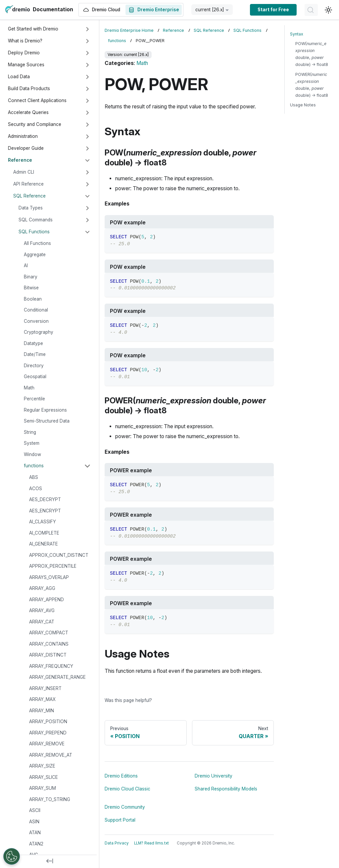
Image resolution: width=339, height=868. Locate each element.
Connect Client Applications (37, 100)
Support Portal (120, 820)
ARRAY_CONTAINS (49, 644)
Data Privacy (117, 843)
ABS (34, 477)
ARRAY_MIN (42, 711)
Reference (20, 160)
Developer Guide (26, 148)
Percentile (34, 399)
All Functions (37, 243)
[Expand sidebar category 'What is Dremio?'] (87, 41)
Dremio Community (125, 807)
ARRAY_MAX (42, 699)
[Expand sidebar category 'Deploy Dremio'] (87, 53)
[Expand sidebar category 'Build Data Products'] (87, 89)
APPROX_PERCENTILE (53, 566)
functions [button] (34, 466)
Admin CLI (24, 172)
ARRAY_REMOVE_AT (51, 755)
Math (29, 388)
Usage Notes (303, 105)
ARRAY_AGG (42, 588)
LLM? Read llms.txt (151, 843)
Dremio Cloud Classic (127, 789)
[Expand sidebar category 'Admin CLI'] (87, 172)
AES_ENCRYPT (45, 511)
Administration (23, 136)
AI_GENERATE (44, 544)
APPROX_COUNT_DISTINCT (59, 555)
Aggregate (35, 255)
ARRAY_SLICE (44, 777)
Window (32, 454)
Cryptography (39, 332)
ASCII (35, 810)
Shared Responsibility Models (226, 789)
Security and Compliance (35, 124)
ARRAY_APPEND (47, 600)
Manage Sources (26, 65)
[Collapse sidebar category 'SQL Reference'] (87, 196)
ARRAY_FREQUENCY (51, 666)
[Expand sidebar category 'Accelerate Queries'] (87, 113)
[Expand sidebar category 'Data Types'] (87, 208)
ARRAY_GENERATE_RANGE (57, 677)
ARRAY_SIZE (42, 766)
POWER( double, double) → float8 (312, 85)
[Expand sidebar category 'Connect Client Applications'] (87, 101)
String (30, 432)
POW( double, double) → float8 (312, 54)
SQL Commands (36, 220)
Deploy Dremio (24, 53)
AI (26, 265)
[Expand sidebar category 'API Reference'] (87, 184)
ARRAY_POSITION (48, 722)
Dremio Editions (121, 776)
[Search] (311, 10)
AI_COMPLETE (44, 533)
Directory (34, 366)
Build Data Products (29, 88)
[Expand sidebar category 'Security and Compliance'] (87, 125)
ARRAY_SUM (43, 788)
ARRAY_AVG (42, 610)
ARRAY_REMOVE (47, 744)
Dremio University (214, 776)
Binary (31, 277)
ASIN (34, 822)
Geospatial (35, 376)
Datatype (33, 343)
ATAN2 (36, 844)
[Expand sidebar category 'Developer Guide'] (87, 148)
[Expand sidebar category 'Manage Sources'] (87, 65)
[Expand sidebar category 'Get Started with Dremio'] (87, 29)
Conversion (36, 321)
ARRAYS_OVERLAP (49, 577)
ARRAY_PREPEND (48, 733)
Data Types (31, 208)
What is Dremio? (25, 41)
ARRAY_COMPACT (49, 633)
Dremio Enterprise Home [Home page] (129, 30)
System (32, 443)
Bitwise (31, 288)
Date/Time (35, 354)
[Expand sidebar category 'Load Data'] (87, 77)
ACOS (36, 489)
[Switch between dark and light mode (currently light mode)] (328, 10)
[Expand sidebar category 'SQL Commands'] (87, 220)
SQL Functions (34, 232)
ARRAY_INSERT (45, 688)
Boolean (33, 299)
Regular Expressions (45, 410)
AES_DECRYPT (45, 499)
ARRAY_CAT (42, 622)
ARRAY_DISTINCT (48, 655)
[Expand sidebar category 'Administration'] (87, 137)
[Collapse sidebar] (50, 861)
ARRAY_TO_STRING (50, 799)
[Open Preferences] (12, 856)
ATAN (35, 833)
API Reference (28, 184)
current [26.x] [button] (210, 10)
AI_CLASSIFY (43, 522)
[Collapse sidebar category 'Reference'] (87, 160)
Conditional (36, 310)
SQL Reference (29, 196)
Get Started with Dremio (33, 29)
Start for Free (273, 10)
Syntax (297, 34)
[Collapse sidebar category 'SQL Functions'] (87, 232)
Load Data (19, 77)
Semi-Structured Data (47, 421)
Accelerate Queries (28, 112)
